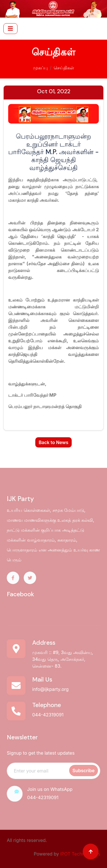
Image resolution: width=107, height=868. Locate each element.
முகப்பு (40, 67)
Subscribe (84, 771)
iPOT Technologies (80, 854)
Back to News (53, 442)
